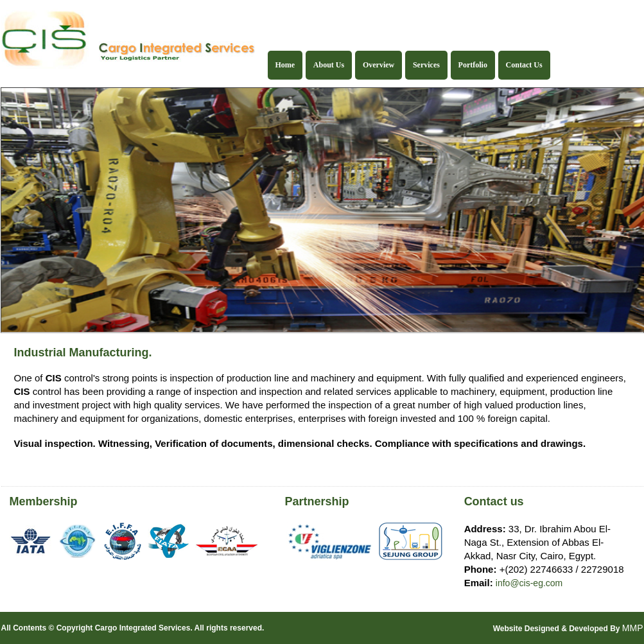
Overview (379, 65)
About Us (329, 65)
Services (426, 65)
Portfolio (473, 65)
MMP (633, 628)
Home (285, 65)
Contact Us (524, 65)
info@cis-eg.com (529, 583)
